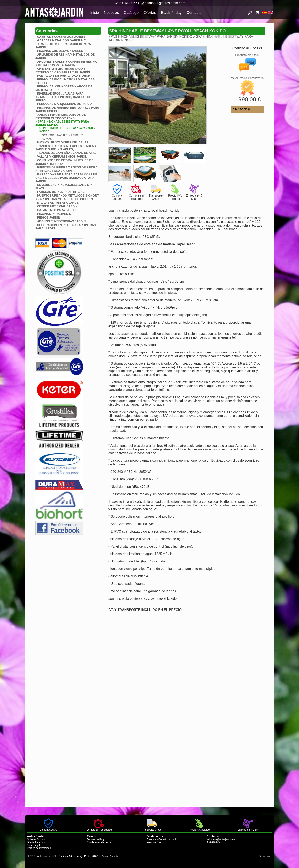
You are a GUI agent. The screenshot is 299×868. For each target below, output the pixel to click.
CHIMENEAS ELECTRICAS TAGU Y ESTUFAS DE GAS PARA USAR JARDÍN (63, 70)
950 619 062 (125, 3)
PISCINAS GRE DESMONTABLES (60, 51)
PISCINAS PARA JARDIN (54, 214)
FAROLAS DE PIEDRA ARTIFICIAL (61, 192)
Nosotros (111, 13)
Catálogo (131, 13)
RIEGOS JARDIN (49, 217)
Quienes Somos (36, 839)
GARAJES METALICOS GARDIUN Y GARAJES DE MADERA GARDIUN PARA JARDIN (63, 44)
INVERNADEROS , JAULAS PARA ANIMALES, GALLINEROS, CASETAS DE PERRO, (63, 97)
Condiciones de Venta (99, 842)
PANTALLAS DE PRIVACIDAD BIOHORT (65, 76)
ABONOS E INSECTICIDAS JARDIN (61, 221)
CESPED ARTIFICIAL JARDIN (57, 206)
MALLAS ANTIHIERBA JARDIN (58, 203)
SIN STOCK (241, 109)
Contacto (194, 13)
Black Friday (171, 13)
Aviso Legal (33, 845)
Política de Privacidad (39, 848)
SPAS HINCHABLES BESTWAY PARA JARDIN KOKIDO (150, 37)
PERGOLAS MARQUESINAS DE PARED (64, 104)
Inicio (94, 13)
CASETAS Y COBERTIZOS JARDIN (61, 37)
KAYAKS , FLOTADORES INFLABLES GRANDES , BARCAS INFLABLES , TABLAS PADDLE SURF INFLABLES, (66, 146)
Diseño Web (265, 856)
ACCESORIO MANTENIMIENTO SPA (62, 135)
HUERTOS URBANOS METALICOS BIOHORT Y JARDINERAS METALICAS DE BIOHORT (67, 197)
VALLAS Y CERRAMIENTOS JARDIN (62, 157)
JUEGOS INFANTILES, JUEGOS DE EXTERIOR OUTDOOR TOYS (60, 116)
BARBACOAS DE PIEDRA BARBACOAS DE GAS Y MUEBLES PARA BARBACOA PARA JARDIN (66, 178)
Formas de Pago (96, 839)
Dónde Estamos (36, 842)
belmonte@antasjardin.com (162, 3)
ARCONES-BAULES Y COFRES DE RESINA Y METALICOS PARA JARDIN (66, 63)
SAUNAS (47, 139)
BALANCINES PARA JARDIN (57, 210)
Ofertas (150, 13)
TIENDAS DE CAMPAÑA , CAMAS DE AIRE (66, 153)
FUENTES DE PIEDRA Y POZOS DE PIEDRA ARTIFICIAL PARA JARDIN (66, 169)
